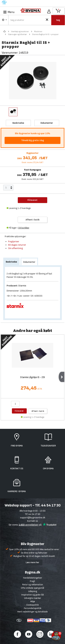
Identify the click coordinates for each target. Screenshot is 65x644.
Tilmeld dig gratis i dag (33, 140)
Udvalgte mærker (33, 598)
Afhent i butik (33, 220)
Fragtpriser (14, 241)
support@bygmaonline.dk (33, 518)
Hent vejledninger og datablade (32, 612)
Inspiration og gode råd (33, 595)
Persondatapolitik (33, 608)
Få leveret (19, 411)
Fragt (32, 581)
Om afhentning (15, 248)
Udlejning (33, 591)
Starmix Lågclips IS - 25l (32, 377)
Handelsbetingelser (33, 578)
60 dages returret (17, 245)
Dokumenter (29, 262)
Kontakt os (33, 521)
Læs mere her (32, 562)
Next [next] (62, 377)
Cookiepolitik (32, 605)
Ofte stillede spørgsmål (32, 588)
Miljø (33, 601)
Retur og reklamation (33, 585)
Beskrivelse (11, 262)
